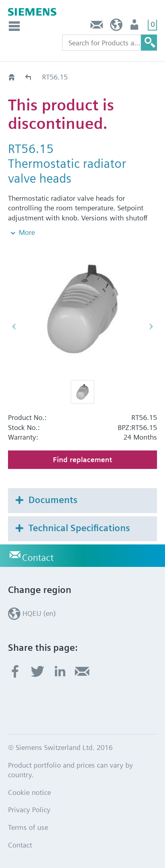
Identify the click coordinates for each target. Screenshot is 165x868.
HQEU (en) (116, 27)
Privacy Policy (29, 810)
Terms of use (28, 827)
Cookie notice (29, 792)
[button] (82, 392)
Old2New (29, 77)
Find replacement (82, 459)
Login (135, 27)
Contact (97, 27)
